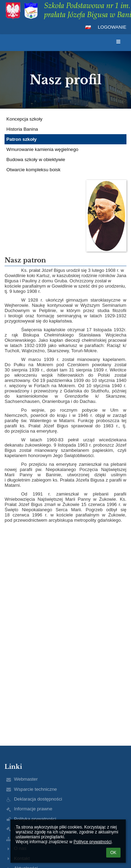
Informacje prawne (33, 809)
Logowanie (112, 27)
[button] (88, 27)
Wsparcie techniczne (35, 789)
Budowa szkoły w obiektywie (36, 160)
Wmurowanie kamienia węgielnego (42, 149)
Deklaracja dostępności (38, 799)
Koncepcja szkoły (24, 119)
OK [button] (113, 853)
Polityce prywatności (92, 842)
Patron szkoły (21, 139)
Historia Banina (22, 129)
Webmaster (26, 779)
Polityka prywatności (35, 819)
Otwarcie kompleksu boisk (33, 170)
